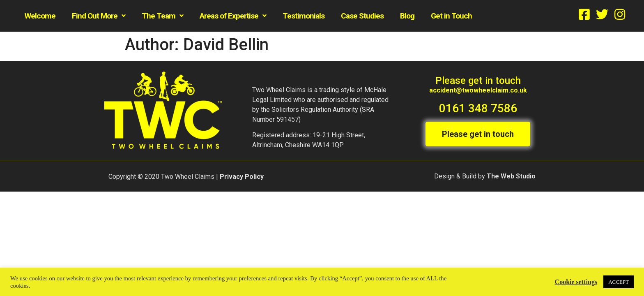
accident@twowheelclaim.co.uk (478, 90)
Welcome (40, 16)
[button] (478, 134)
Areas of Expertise (233, 16)
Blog (407, 16)
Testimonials (304, 16)
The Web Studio (511, 176)
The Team (162, 16)
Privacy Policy (242, 176)
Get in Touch (451, 16)
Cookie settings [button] (576, 282)
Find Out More (99, 16)
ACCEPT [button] (619, 282)
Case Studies (362, 16)
